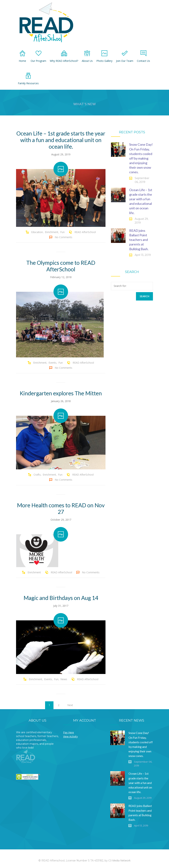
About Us (87, 56)
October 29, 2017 (61, 520)
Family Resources (28, 79)
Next (70, 705)
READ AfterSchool (85, 232)
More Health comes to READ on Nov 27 (61, 508)
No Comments (64, 237)
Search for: (120, 286)
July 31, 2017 (61, 606)
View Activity (70, 736)
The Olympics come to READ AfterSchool (61, 266)
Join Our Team (125, 56)
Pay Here (69, 732)
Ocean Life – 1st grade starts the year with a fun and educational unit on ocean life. (61, 140)
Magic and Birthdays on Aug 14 (61, 598)
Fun (62, 232)
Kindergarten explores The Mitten (61, 393)
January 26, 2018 (61, 401)
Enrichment (52, 232)
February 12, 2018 (61, 277)
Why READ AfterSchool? (64, 56)
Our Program (38, 56)
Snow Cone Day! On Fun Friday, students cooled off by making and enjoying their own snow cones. (141, 158)
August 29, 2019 (61, 154)
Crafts (37, 475)
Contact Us (143, 56)
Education (37, 232)
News (64, 679)
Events (52, 363)
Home (22, 56)
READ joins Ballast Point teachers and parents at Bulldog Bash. (139, 240)
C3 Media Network (119, 860)
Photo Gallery (104, 56)
